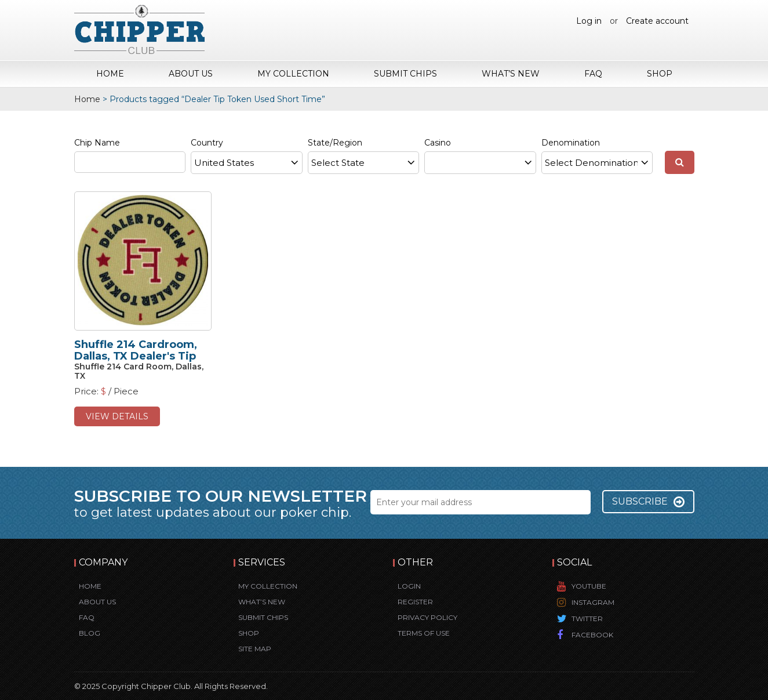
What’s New (511, 74)
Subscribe (648, 502)
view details (117, 416)
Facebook (592, 635)
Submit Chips (405, 74)
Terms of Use (424, 633)
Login (409, 586)
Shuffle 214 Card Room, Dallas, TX (139, 371)
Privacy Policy (427, 617)
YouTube (589, 586)
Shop (660, 74)
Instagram (593, 602)
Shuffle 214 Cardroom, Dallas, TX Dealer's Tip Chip (136, 356)
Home (110, 74)
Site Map (255, 649)
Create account (657, 21)
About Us (191, 74)
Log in (589, 21)
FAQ (593, 74)
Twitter (587, 619)
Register (415, 602)
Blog (90, 633)
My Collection (293, 74)
